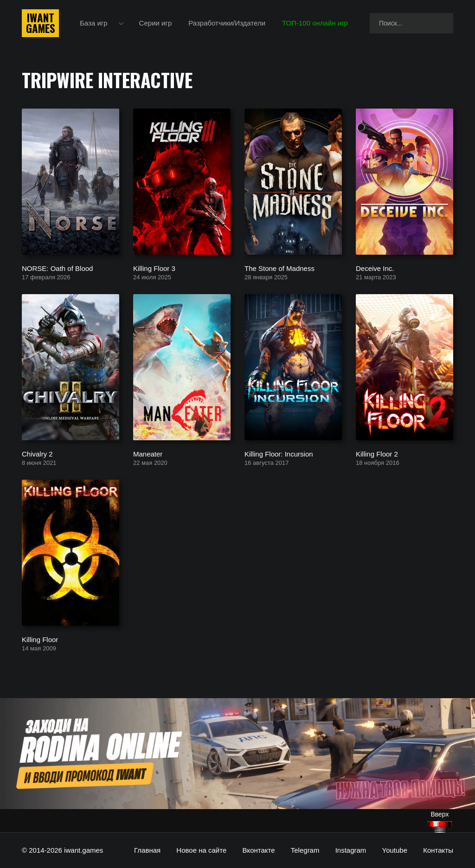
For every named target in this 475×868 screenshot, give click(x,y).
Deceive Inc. (375, 268)
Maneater (148, 453)
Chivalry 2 (37, 453)
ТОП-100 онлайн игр (315, 23)
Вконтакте (258, 850)
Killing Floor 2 (377, 453)
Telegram (305, 850)
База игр (94, 23)
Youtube (395, 850)
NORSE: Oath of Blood (57, 268)
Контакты (438, 850)
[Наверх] (440, 827)
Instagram (351, 850)
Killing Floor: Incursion (279, 453)
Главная (147, 850)
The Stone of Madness (279, 268)
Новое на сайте (201, 850)
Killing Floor (40, 639)
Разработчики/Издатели (227, 23)
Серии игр (156, 23)
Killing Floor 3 (154, 268)
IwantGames (40, 23)
